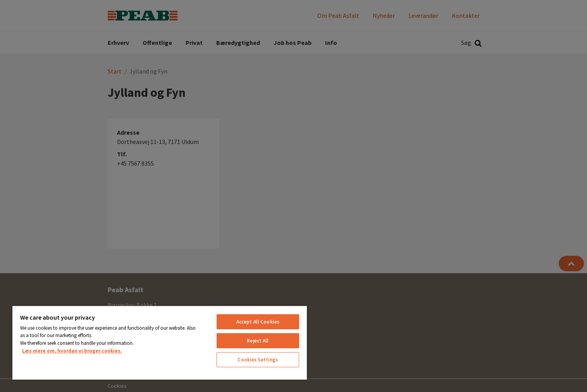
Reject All (258, 341)
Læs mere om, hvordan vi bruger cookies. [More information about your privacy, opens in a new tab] (72, 351)
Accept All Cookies (258, 322)
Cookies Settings (258, 360)
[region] (160, 342)
